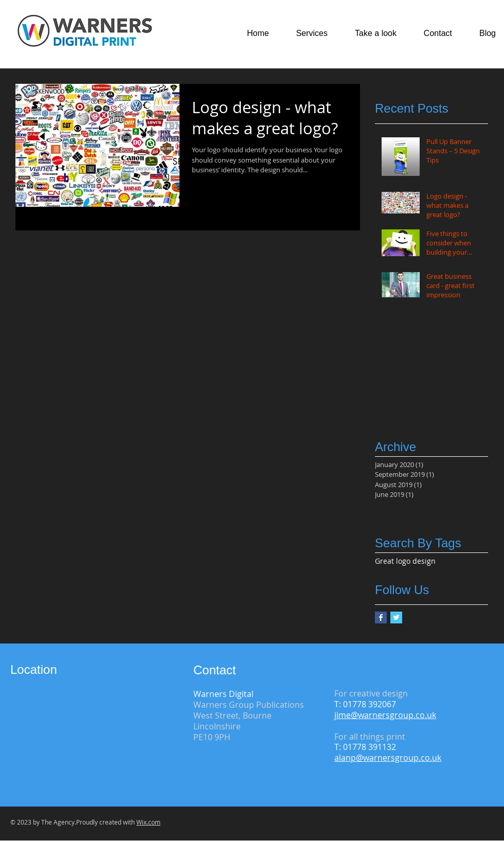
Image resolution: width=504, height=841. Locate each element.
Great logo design (405, 561)
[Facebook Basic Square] (381, 618)
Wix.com (148, 822)
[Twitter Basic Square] (396, 618)
